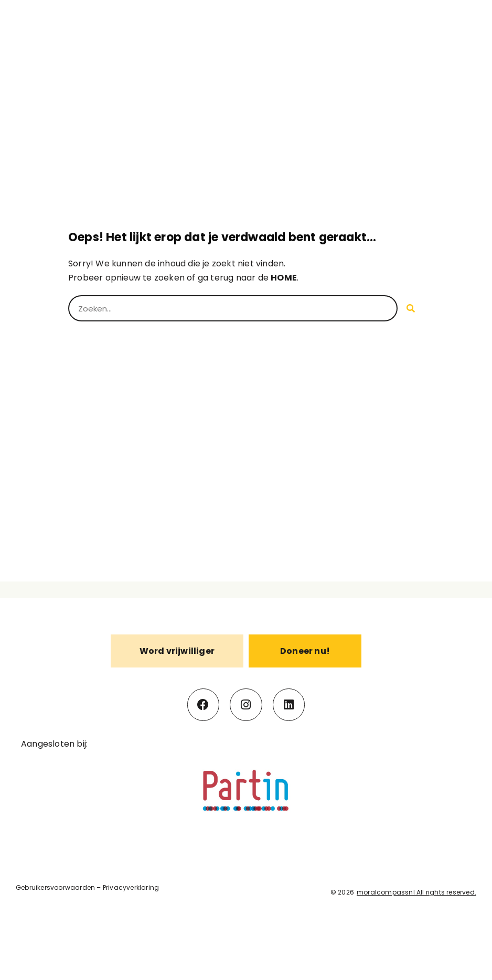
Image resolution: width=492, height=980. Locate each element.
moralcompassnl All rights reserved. (416, 892)
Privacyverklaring (131, 887)
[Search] (411, 308)
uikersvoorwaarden (63, 887)
